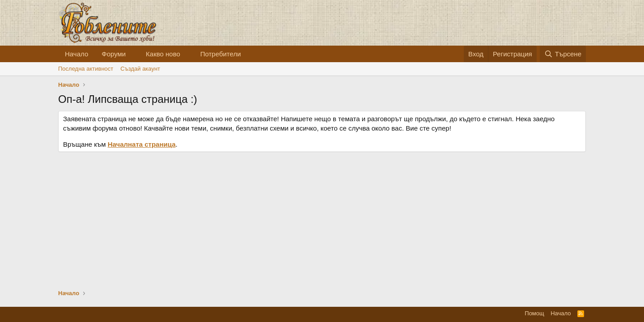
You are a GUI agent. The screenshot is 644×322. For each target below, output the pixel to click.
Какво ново (163, 54)
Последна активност (86, 69)
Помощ (534, 313)
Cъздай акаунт (140, 69)
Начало (76, 54)
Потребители (221, 54)
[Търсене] (563, 54)
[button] (133, 54)
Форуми (114, 54)
